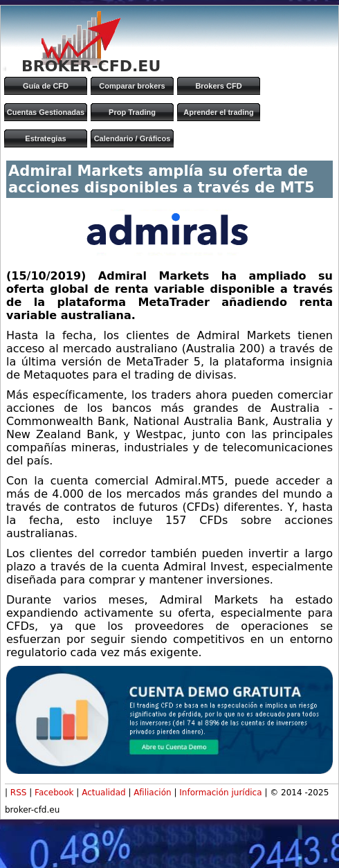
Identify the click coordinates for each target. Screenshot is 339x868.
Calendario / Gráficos (132, 138)
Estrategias (45, 138)
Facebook (54, 793)
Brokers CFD (218, 86)
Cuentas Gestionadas (46, 112)
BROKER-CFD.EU (91, 66)
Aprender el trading (218, 112)
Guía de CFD (46, 86)
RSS (19, 793)
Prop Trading (132, 112)
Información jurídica (220, 793)
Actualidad (104, 793)
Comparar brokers (132, 86)
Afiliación (152, 793)
